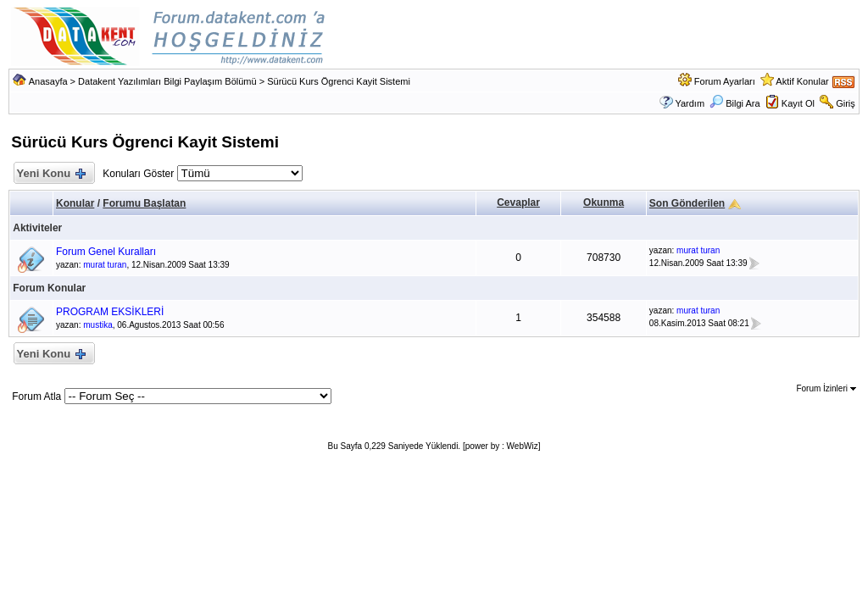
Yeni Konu (50, 174)
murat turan (105, 265)
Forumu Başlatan (144, 203)
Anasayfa (48, 81)
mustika (97, 325)
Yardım (690, 103)
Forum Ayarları (725, 81)
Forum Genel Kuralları (106, 252)
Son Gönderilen (687, 203)
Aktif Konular (802, 81)
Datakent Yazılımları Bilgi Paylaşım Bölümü (167, 81)
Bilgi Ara (734, 103)
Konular (75, 203)
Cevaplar (518, 202)
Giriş (846, 103)
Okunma (604, 202)
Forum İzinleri (826, 388)
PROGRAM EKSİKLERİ (110, 312)
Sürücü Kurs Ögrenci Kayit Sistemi (339, 81)
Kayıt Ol (798, 103)
